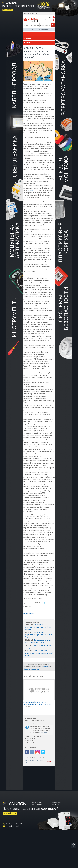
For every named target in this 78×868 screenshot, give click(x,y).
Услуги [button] (27, 43)
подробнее (43, 732)
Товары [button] (27, 38)
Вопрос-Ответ (34, 14)
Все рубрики (45, 25)
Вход (51, 17)
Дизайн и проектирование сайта (34, 762)
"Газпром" (30, 190)
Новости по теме (32, 622)
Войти (46, 667)
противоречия (28, 613)
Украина (35, 611)
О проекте (26, 14)
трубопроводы (44, 611)
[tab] (39, 38)
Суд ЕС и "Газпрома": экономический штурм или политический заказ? (39, 653)
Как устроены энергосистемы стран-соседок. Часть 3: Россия (39, 635)
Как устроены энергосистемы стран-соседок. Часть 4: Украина (39, 627)
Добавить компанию (39, 30)
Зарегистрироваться (32, 669)
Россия (29, 611)
